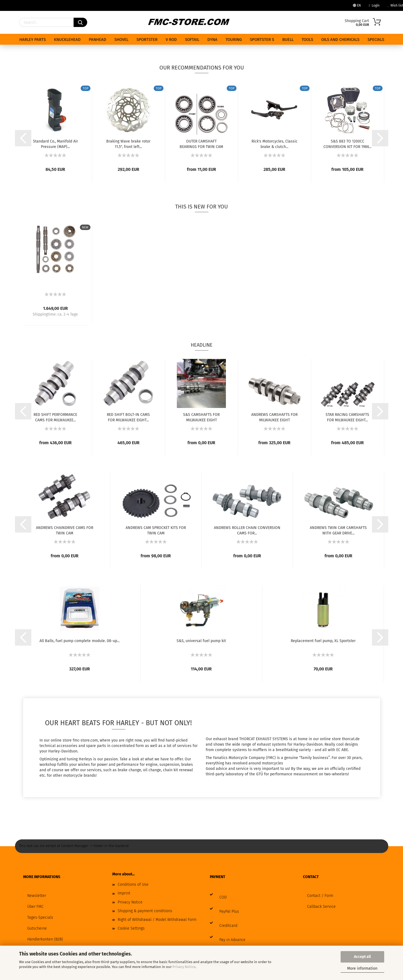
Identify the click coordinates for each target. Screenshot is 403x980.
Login (374, 5)
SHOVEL (121, 40)
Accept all (362, 957)
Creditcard (228, 926)
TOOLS (307, 40)
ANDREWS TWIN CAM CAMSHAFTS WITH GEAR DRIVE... (338, 530)
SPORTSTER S (262, 40)
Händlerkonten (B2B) (45, 939)
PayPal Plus (229, 911)
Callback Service (321, 907)
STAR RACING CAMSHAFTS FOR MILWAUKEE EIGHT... (347, 417)
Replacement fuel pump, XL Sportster (323, 641)
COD (223, 897)
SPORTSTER (147, 40)
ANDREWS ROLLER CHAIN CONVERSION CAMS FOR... (247, 530)
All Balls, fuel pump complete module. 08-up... (80, 641)
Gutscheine (37, 928)
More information (362, 968)
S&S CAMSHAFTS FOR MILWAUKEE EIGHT (201, 417)
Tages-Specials (40, 917)
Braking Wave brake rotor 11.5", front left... (128, 144)
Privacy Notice (184, 967)
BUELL (288, 40)
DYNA (212, 40)
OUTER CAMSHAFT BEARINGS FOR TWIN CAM (201, 144)
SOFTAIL (192, 40)
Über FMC (35, 907)
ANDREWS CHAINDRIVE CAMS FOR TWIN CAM (65, 530)
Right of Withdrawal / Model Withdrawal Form (157, 920)
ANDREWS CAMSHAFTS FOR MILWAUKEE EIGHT (274, 417)
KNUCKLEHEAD (67, 40)
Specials (376, 40)
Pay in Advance (232, 940)
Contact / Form (320, 896)
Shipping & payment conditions (145, 911)
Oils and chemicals (340, 40)
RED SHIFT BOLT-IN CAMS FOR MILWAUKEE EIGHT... (128, 417)
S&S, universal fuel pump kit (201, 641)
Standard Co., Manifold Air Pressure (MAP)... (55, 144)
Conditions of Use (133, 884)
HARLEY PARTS (33, 40)
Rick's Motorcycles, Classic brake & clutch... (275, 144)
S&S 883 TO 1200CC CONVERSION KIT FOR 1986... (347, 144)
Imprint (124, 893)
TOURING (234, 40)
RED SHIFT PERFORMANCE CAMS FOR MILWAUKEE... (55, 417)
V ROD (171, 40)
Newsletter (37, 896)
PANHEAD (98, 40)
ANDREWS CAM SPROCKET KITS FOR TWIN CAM (156, 530)
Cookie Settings (131, 928)
